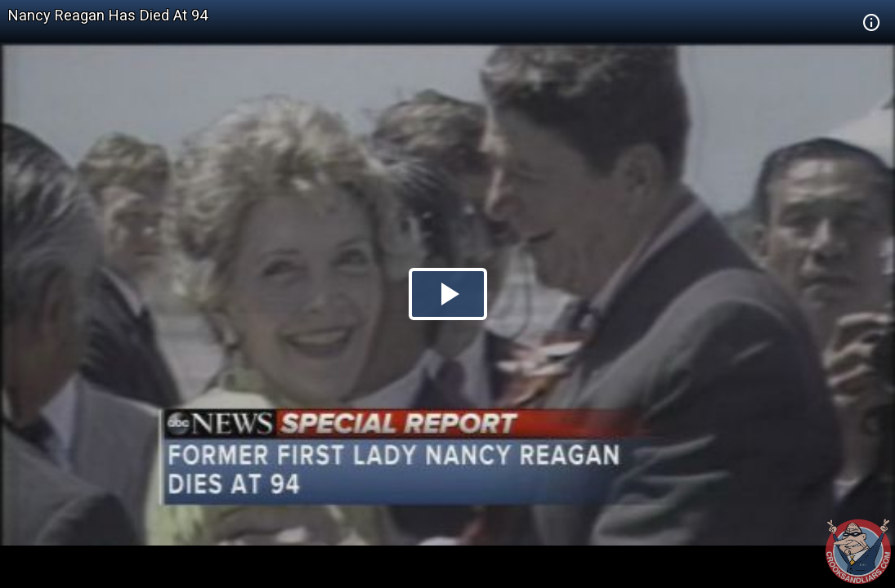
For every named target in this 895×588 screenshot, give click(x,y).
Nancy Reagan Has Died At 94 (108, 15)
